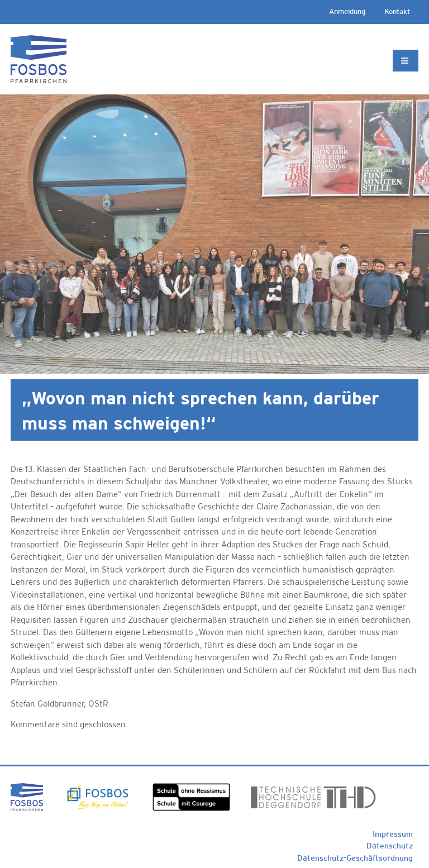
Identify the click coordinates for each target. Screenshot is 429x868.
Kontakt (397, 11)
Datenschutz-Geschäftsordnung (355, 858)
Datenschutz (390, 846)
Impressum (393, 834)
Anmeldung (347, 11)
